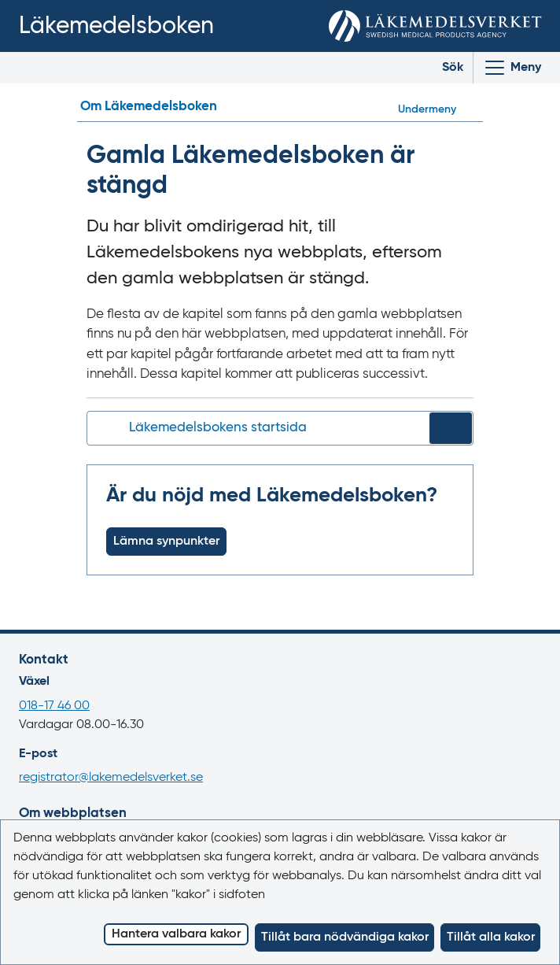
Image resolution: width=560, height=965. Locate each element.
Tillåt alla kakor (491, 937)
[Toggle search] (441, 68)
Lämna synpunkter (166, 542)
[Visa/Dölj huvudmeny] (512, 68)
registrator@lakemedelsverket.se (111, 778)
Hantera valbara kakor (176, 934)
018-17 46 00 (54, 706)
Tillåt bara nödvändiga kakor (345, 937)
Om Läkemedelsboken (149, 107)
